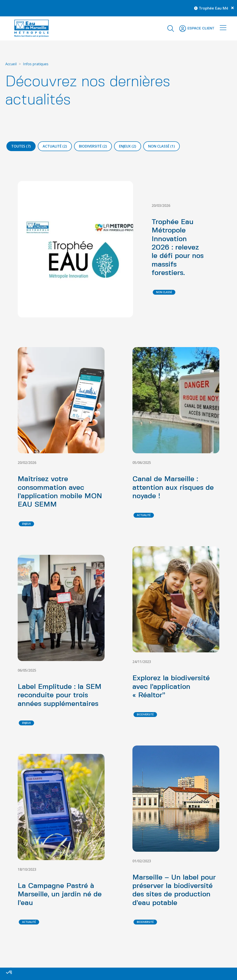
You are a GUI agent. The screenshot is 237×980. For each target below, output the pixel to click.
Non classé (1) (162, 146)
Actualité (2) (55, 146)
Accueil (11, 64)
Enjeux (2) (128, 146)
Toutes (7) (21, 146)
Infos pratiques (36, 64)
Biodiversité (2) (93, 146)
